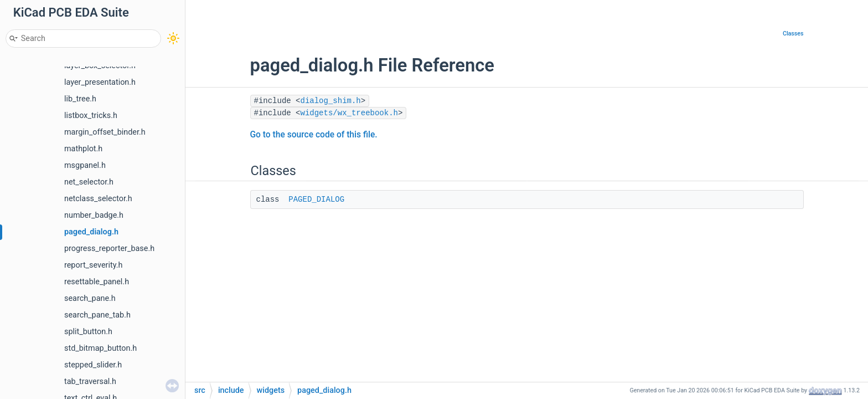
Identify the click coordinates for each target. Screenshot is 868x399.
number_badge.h (94, 215)
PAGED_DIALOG (316, 199)
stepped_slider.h (93, 365)
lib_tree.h (80, 99)
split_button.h (88, 332)
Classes (793, 34)
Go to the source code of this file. (314, 135)
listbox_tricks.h (91, 116)
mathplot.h (83, 149)
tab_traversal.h (90, 382)
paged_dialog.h (91, 232)
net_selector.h (89, 182)
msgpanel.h (85, 165)
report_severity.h (93, 265)
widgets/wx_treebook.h (349, 113)
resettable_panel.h (97, 282)
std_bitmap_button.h (100, 348)
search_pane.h (90, 298)
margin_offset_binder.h (105, 132)
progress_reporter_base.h (109, 249)
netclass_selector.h (98, 199)
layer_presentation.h (100, 82)
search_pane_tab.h (97, 315)
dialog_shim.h (331, 101)
